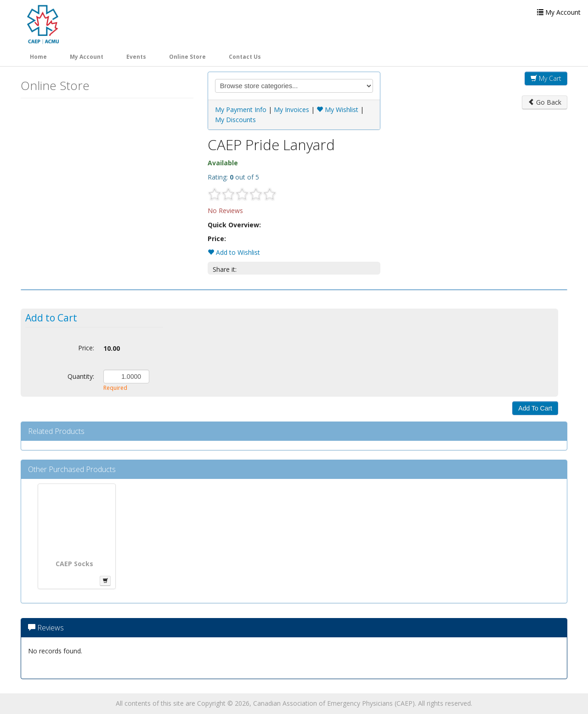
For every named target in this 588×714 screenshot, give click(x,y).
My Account (87, 57)
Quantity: (81, 376)
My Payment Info (241, 110)
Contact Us (245, 57)
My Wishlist (337, 110)
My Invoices (291, 110)
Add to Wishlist (234, 252)
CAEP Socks (74, 564)
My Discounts (235, 120)
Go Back (545, 102)
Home (38, 57)
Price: (86, 348)
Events (136, 57)
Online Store (187, 57)
